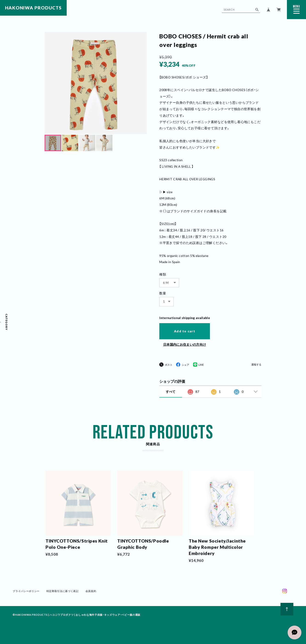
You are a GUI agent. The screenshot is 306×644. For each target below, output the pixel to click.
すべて (171, 392)
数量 (163, 293)
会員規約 (91, 592)
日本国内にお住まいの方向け (185, 344)
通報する (256, 365)
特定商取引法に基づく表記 (63, 592)
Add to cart (185, 331)
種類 (163, 274)
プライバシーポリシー (26, 592)
